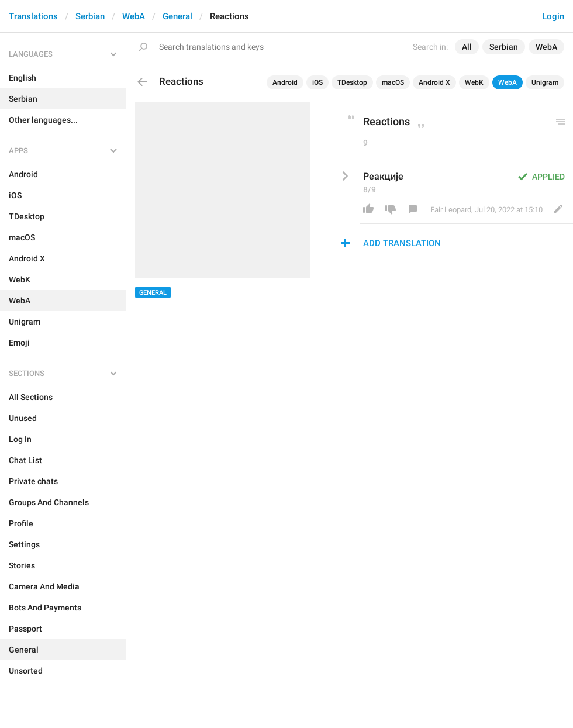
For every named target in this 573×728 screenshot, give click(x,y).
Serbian (90, 16)
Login (553, 16)
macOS (393, 82)
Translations (33, 16)
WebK (474, 82)
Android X (434, 82)
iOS (317, 82)
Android (285, 82)
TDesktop (352, 82)
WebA (134, 16)
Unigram (545, 82)
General (177, 16)
